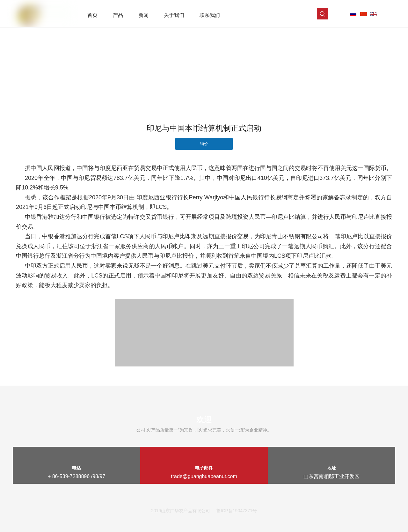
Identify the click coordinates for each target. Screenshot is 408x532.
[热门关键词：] (323, 14)
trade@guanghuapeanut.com (204, 476)
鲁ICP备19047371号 (237, 511)
